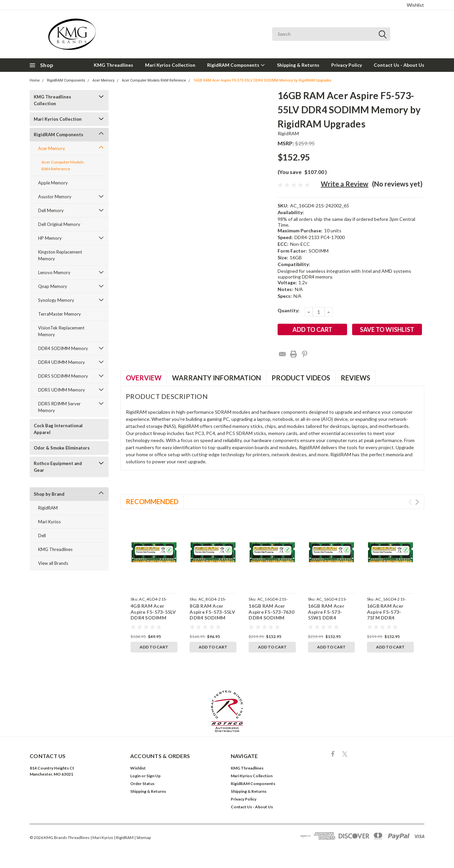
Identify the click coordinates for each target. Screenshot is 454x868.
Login (135, 776)
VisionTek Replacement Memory (61, 331)
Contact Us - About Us (399, 65)
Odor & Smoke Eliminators (62, 448)
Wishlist (415, 5)
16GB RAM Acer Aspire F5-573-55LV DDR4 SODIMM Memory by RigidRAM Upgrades (262, 80)
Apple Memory (53, 183)
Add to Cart (154, 647)
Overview (144, 378)
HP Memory (50, 238)
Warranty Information (217, 378)
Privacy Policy (347, 65)
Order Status (142, 784)
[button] (227, 711)
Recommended (152, 501)
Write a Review (345, 184)
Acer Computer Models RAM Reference (154, 80)
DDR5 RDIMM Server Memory (59, 407)
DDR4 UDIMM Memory (62, 362)
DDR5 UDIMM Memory (62, 390)
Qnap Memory (53, 286)
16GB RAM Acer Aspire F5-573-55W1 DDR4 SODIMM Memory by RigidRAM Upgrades (329, 621)
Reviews (356, 378)
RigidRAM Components (236, 65)
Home (35, 80)
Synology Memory (56, 300)
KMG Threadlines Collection (52, 100)
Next (417, 502)
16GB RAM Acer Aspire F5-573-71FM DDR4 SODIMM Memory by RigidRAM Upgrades (388, 621)
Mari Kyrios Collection (170, 65)
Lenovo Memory (54, 272)
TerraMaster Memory (60, 314)
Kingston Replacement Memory (60, 255)
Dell (42, 536)
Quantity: (289, 310)
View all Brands (53, 563)
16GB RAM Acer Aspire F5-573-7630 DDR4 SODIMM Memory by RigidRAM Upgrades (272, 618)
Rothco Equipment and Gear (58, 467)
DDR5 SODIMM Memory (63, 376)
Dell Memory (51, 210)
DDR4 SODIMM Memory (63, 348)
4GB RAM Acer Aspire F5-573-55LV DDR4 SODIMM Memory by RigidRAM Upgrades (154, 618)
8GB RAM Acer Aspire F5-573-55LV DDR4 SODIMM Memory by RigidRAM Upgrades (213, 618)
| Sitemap (143, 837)
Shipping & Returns (298, 65)
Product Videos (301, 378)
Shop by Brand (49, 494)
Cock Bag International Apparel (58, 429)
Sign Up (153, 776)
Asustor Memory (55, 197)
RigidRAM (48, 508)
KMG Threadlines (114, 65)
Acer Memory (104, 80)
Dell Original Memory (59, 224)
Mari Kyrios (49, 522)
